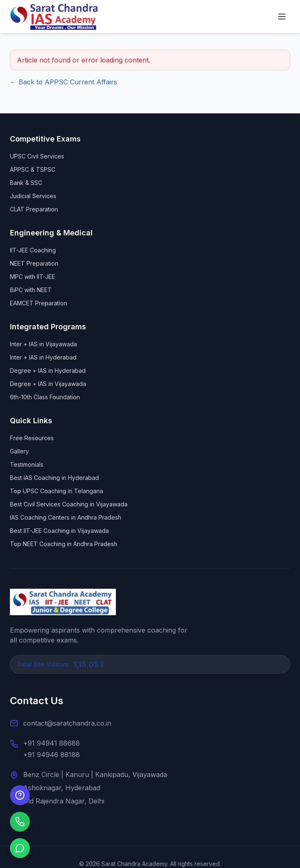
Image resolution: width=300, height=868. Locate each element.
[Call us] (20, 822)
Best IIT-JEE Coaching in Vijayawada (59, 531)
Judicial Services (33, 196)
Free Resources (32, 438)
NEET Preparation (34, 263)
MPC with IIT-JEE (32, 277)
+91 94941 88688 (52, 743)
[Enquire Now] (20, 795)
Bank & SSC (26, 183)
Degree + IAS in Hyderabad (48, 370)
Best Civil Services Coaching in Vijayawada (69, 504)
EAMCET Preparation (38, 303)
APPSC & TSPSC (33, 169)
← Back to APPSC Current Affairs (64, 82)
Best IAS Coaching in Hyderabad (54, 478)
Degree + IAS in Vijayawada (48, 384)
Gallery (19, 451)
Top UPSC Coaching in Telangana (56, 491)
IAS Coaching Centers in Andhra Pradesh (66, 517)
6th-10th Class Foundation (45, 397)
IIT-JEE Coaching (33, 250)
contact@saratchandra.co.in (67, 723)
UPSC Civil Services (37, 156)
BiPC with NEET (31, 290)
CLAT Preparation (34, 209)
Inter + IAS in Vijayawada (43, 344)
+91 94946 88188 (52, 755)
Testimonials (27, 464)
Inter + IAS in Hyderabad (43, 357)
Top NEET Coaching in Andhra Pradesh (64, 544)
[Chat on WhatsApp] (20, 848)
